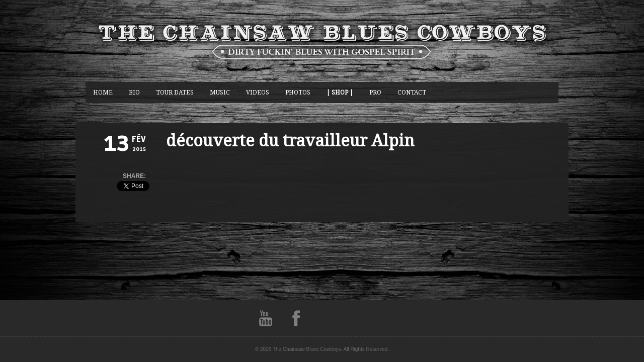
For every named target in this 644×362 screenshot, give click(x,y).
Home (103, 92)
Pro (375, 92)
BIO (134, 92)
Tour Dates (175, 92)
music (220, 92)
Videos (258, 92)
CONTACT (412, 92)
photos (298, 92)
